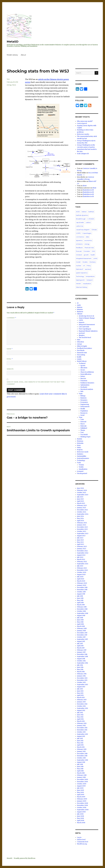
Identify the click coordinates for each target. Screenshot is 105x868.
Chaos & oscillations (87, 372)
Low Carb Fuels (84, 327)
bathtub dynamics (82, 215)
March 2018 (81, 626)
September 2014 (82, 663)
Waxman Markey (82, 287)
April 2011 (80, 745)
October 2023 (82, 531)
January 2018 (81, 631)
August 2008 (81, 812)
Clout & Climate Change (87, 318)
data (87, 237)
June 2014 (80, 667)
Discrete (83, 379)
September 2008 (83, 810)
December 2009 (82, 779)
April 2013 (80, 695)
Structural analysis (87, 389)
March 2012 (81, 721)
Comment (11, 318)
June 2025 (80, 499)
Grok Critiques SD (83, 154)
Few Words (81, 350)
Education (80, 342)
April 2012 (80, 719)
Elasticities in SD (88, 190)
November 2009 (82, 782)
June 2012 (80, 715)
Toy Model (84, 435)
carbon (88, 222)
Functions (84, 381)
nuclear (79, 266)
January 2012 (81, 726)
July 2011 (80, 739)
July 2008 (80, 814)
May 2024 (80, 518)
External (83, 422)
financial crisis (89, 248)
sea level (88, 269)
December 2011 (82, 728)
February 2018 (82, 628)
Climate (94, 230)
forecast (79, 251)
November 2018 (82, 609)
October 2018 (81, 611)
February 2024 (82, 523)
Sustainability (82, 456)
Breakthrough (81, 219)
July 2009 (80, 788)
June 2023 (80, 540)
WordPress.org (82, 844)
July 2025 (80, 497)
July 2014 (80, 665)
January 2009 (82, 801)
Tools (79, 463)
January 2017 (81, 652)
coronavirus (80, 237)
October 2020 (82, 572)
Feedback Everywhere (84, 348)
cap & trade (80, 222)
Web (82, 391)
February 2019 (82, 607)
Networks (80, 443)
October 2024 (82, 512)
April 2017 (80, 646)
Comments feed (83, 842)
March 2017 (81, 648)
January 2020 (82, 585)
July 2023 (80, 538)
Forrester (87, 251)
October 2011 (81, 732)
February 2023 (82, 546)
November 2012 (82, 704)
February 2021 (82, 568)
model (78, 262)
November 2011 (82, 730)
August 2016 (81, 659)
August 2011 (81, 736)
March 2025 (81, 503)
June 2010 (80, 767)
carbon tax (80, 226)
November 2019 (82, 590)
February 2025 (82, 506)
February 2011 (82, 749)
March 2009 (81, 797)
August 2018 (81, 616)
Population (84, 411)
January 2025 (81, 508)
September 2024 (83, 514)
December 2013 (82, 678)
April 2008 (81, 820)
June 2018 (80, 620)
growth (86, 255)
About (23, 55)
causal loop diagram (83, 230)
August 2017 (81, 641)
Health (83, 409)
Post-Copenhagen (85, 329)
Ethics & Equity (82, 346)
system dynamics (82, 273)
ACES (78, 212)
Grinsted (79, 255)
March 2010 (81, 773)
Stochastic (84, 387)
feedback (79, 248)
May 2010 (80, 769)
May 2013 (80, 693)
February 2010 (82, 775)
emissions (79, 244)
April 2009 (81, 795)
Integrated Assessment (84, 258)
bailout (84, 212)
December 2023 (82, 527)
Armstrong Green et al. (86, 316)
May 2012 (80, 717)
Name (10, 349)
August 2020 (81, 575)
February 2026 (82, 490)
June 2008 (80, 816)
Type (81, 417)
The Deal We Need (85, 338)
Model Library (12, 55)
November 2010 (82, 756)
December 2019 (82, 587)
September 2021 (83, 564)
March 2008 (81, 823)
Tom (8, 79)
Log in (79, 837)
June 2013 (80, 691)
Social (82, 415)
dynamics (79, 240)
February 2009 (82, 799)
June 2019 (80, 598)
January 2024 (82, 525)
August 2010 (81, 762)
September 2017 (82, 639)
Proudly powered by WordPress (25, 858)
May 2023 (80, 542)
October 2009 (82, 784)
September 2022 (83, 553)
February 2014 (82, 674)
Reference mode (83, 452)
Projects (80, 450)
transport (90, 280)
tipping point (80, 280)
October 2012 (81, 706)
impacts (82, 322)
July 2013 (80, 689)
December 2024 (82, 510)
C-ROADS (91, 219)
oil (84, 266)
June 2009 (80, 790)
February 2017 (82, 650)
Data (79, 340)
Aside (79, 305)
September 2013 (82, 685)
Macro (83, 424)
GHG (94, 251)
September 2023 (83, 534)
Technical (82, 363)
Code (82, 420)
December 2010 (82, 754)
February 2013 (82, 700)
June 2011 (80, 741)
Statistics (80, 454)
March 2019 (81, 605)
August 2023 (81, 536)
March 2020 (81, 581)
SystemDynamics (83, 458)
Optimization (85, 385)
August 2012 (81, 710)
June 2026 (80, 488)
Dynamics (84, 400)
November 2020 (82, 570)
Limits (95, 258)
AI (78, 303)
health (93, 255)
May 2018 (80, 622)
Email (10, 359)
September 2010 (82, 760)
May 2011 (80, 743)
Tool (82, 432)
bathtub (91, 212)
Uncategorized (82, 473)
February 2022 (82, 562)
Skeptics (82, 335)
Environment (85, 407)
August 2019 (81, 594)
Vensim (78, 284)
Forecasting (81, 355)
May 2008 (80, 818)
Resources (84, 413)
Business (80, 312)
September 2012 (82, 708)
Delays (83, 376)
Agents (83, 366)
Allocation (84, 368)
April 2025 (80, 501)
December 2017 (82, 633)
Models (85, 262)
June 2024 (80, 516)
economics (88, 240)
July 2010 (80, 764)
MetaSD (13, 42)
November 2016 (82, 654)
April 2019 (80, 603)
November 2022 (82, 551)
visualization (87, 284)
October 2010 (81, 758)
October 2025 (81, 493)
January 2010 (81, 777)
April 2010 (80, 771)
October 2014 (81, 661)
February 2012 (82, 723)
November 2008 (82, 805)
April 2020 (81, 579)
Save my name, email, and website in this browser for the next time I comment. (36, 383)
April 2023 (80, 544)
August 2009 (81, 786)
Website (10, 369)
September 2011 (82, 734)
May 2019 (80, 600)
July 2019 (80, 596)
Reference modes (83, 134)
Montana (92, 262)
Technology (80, 276)
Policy (89, 266)
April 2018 (80, 624)
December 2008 (82, 803)
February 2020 (82, 583)
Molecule (83, 426)
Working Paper (85, 437)
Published (84, 428)
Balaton (80, 307)
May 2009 (80, 792)
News (14, 85)
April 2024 (81, 521)
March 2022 (81, 559)
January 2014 (81, 676)
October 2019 (81, 592)
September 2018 (82, 613)
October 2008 (82, 808)
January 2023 (82, 549)
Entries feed (81, 840)
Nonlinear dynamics (87, 383)
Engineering (85, 404)
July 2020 (80, 577)
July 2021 (80, 566)
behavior (80, 309)
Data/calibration (86, 374)
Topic (81, 394)
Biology (83, 396)
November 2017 (82, 635)
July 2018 (80, 618)
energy (9, 85)
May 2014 (80, 669)
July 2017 (80, 644)
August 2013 (81, 687)
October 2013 (81, 682)
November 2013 (82, 680)
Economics (84, 402)
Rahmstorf (80, 269)
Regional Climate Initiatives (88, 331)
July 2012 (80, 713)
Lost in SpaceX (82, 123)
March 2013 (81, 698)
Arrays (83, 370)
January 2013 (81, 702)
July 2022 (80, 557)
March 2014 (81, 672)
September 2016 (82, 657)
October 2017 (81, 637)
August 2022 (81, 555)
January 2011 (81, 751)
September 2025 (83, 495)
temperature (90, 276)
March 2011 (81, 747)
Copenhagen (87, 233)
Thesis (83, 430)
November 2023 (82, 529)
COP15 (78, 233)
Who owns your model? (85, 121)
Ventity (81, 467)
